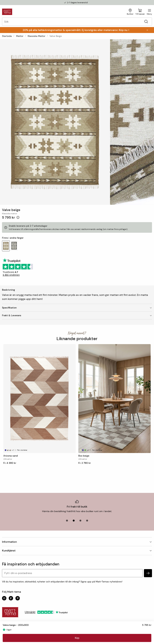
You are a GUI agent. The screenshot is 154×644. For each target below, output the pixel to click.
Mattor (20, 36)
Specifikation (77, 308)
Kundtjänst (77, 551)
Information (77, 542)
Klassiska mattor (36, 36)
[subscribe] (148, 573)
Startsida (7, 36)
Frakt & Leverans (77, 315)
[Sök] (146, 22)
